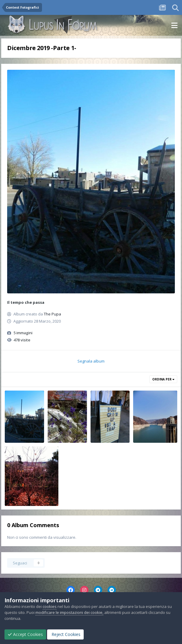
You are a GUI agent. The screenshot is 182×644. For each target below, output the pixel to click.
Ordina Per (163, 379)
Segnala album (91, 361)
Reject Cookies (65, 634)
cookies (50, 606)
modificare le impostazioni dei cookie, (69, 612)
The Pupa (52, 314)
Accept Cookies (25, 634)
